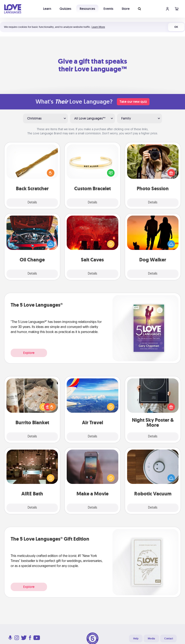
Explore (29, 353)
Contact (169, 639)
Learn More (98, 27)
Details (32, 203)
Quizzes (65, 9)
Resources (87, 9)
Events (108, 9)
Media (151, 639)
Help (136, 639)
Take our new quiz (133, 102)
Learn (47, 9)
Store (126, 9)
